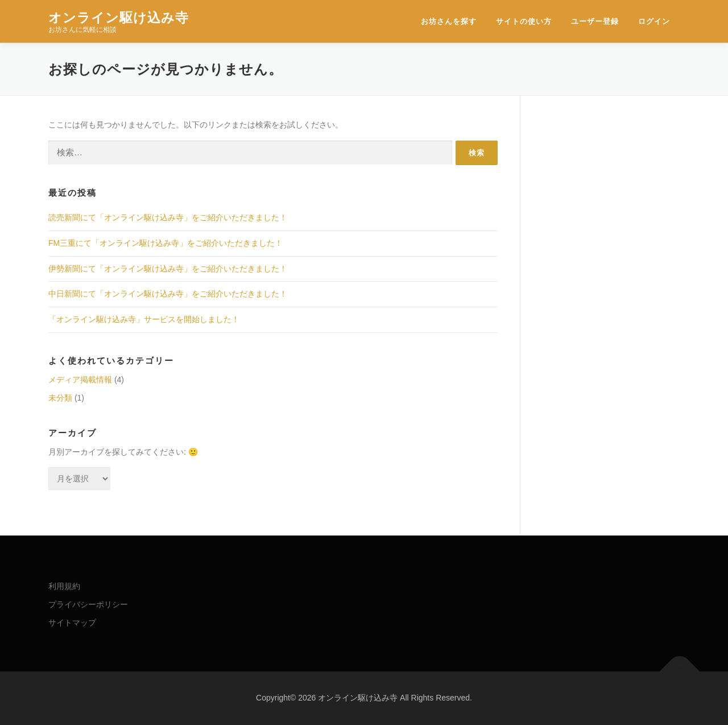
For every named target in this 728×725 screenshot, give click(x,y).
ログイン (654, 21)
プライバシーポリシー (88, 604)
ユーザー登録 (595, 21)
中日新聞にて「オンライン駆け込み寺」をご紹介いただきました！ (168, 294)
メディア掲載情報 (80, 380)
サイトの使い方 (524, 21)
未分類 (60, 398)
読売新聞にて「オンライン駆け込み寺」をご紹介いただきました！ (168, 217)
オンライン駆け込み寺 (119, 17)
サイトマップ (72, 623)
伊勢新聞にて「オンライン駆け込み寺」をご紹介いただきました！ (168, 269)
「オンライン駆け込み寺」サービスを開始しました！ (144, 319)
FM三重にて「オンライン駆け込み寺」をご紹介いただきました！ (166, 243)
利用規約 (64, 586)
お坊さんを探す (449, 21)
